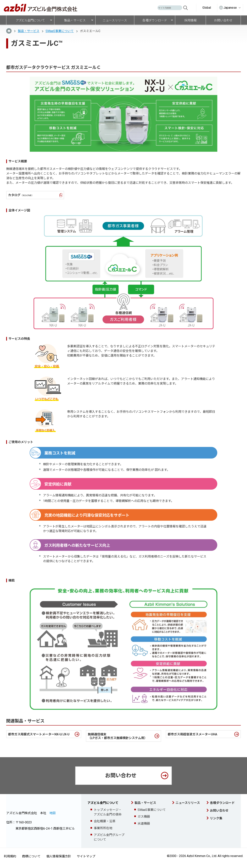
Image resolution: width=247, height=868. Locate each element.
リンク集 (216, 818)
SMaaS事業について (60, 31)
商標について (31, 856)
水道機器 (144, 823)
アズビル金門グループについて (109, 837)
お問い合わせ (121, 776)
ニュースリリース (188, 803)
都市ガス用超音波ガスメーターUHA (192, 734)
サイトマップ (86, 856)
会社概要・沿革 (105, 821)
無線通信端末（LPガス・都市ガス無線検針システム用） (118, 736)
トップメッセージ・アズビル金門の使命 (108, 812)
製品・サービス (29, 31)
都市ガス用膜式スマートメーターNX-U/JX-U (39, 734)
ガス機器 (144, 817)
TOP (9, 31)
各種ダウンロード (222, 803)
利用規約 (10, 856)
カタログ (21, 195)
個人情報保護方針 (59, 856)
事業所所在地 (103, 828)
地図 (52, 813)
